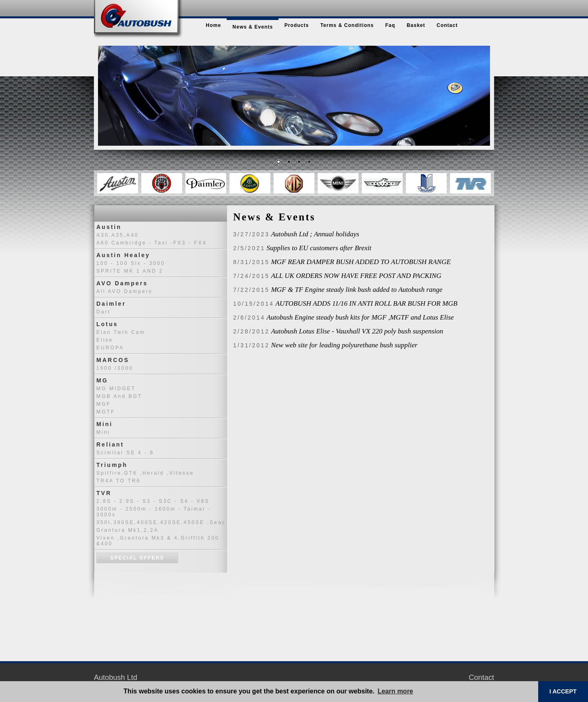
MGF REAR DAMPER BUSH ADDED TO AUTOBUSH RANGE (361, 262)
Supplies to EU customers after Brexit (319, 248)
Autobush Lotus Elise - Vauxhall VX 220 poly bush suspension (357, 331)
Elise (105, 340)
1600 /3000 (115, 368)
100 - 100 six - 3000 (131, 263)
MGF (104, 404)
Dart (104, 312)
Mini (105, 424)
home (213, 25)
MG (102, 380)
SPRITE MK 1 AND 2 (130, 271)
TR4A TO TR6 (118, 481)
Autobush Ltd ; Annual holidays (315, 234)
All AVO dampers (124, 291)
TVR (104, 493)
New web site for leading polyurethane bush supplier (344, 345)
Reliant (110, 444)
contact (447, 25)
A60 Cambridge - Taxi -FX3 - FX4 (151, 243)
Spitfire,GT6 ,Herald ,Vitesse (145, 473)
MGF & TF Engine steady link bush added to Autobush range (357, 290)
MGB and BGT (119, 396)
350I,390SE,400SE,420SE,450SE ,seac (161, 522)
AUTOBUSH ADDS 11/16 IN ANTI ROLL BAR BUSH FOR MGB (366, 303)
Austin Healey (123, 255)
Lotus (107, 324)
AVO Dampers (122, 283)
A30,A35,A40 (118, 235)
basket (416, 25)
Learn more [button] (395, 691)
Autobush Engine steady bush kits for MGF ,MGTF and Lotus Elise (360, 317)
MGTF (106, 412)
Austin (109, 227)
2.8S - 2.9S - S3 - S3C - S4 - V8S (153, 501)
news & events (253, 27)
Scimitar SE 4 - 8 (125, 453)
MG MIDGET (116, 389)
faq (390, 25)
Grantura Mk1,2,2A (127, 530)
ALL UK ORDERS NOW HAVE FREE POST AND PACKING (356, 276)
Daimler (111, 304)
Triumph (112, 465)
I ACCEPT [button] (563, 691)
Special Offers (137, 558)
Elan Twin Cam (121, 332)
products (296, 25)
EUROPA (110, 348)
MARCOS (113, 360)
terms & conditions (347, 25)
